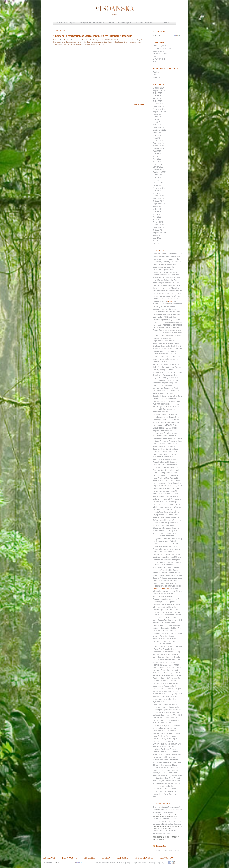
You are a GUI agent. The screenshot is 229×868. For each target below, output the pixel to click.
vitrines (164, 612)
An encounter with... (161, 54)
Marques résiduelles (161, 570)
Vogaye (156, 357)
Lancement (176, 644)
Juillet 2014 (158, 175)
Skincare (173, 681)
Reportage (172, 438)
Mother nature (172, 393)
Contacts (151, 863)
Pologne (174, 618)
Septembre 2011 (160, 233)
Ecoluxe (156, 578)
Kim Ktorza (172, 791)
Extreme (156, 644)
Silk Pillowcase (175, 710)
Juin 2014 (157, 177)
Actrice (167, 272)
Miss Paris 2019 (172, 478)
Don (177, 354)
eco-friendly (168, 665)
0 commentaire (122, 40)
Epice (161, 602)
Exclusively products (161, 320)
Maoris (155, 536)
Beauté (156, 625)
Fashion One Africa (161, 733)
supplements (158, 338)
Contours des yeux (160, 560)
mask (168, 296)
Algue (175, 739)
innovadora (157, 309)
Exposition (169, 596)
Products (178, 367)
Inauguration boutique (162, 414)
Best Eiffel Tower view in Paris (165, 747)
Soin (155, 470)
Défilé (155, 770)
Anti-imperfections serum (168, 325)
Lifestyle (166, 467)
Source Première (166, 494)
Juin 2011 (157, 238)
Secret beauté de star (172, 573)
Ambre (168, 668)
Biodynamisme (167, 349)
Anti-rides (163, 578)
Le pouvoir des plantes (162, 712)
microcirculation (163, 541)
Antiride (171, 612)
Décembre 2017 (159, 106)
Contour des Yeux (160, 301)
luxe (161, 433)
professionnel (165, 288)
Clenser (156, 502)
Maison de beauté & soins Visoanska (167, 372)
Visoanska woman (160, 691)
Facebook (170, 863)
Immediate (163, 483)
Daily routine (164, 457)
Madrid (156, 359)
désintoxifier (165, 404)
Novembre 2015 (159, 146)
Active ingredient (175, 483)
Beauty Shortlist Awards (169, 496)
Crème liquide (158, 520)
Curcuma (156, 670)
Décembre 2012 (159, 196)
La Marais (174, 272)
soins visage (158, 283)
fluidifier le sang (159, 473)
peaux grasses (170, 602)
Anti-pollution (173, 546)
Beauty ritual (166, 670)
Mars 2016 (157, 138)
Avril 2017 (157, 125)
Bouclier (177, 278)
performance (166, 544)
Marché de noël (172, 515)
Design (176, 594)
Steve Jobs (157, 475)
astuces (160, 454)
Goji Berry (178, 396)
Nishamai (156, 639)
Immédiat (167, 554)
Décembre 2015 (159, 143)
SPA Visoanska (167, 631)
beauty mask (164, 333)
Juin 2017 (157, 120)
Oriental (175, 620)
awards (156, 483)
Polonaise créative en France (164, 343)
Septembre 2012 (160, 204)
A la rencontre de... (145, 23)
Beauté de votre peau (66, 23)
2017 (168, 314)
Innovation (163, 773)
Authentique (173, 502)
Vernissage (157, 731)
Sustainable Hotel (160, 460)
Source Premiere (165, 620)
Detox (169, 739)
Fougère (162, 536)
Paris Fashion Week (173, 335)
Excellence (157, 641)
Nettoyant (172, 641)
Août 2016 (157, 133)
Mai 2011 (157, 241)
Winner (165, 309)
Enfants (161, 533)
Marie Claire (161, 314)
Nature (177, 422)
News (166, 23)
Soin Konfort (176, 668)
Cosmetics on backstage (163, 604)
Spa (162, 765)
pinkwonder (157, 704)
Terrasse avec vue (173, 312)
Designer (177, 623)
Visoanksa (175, 288)
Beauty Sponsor (175, 322)
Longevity (170, 267)
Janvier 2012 (158, 222)
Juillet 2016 (158, 135)
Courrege (172, 306)
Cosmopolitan (158, 272)
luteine (170, 412)
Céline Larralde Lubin (161, 386)
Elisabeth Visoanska (174, 254)
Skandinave (157, 375)
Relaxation (157, 270)
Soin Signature (173, 768)
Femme (174, 723)
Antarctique (167, 704)
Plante (161, 359)
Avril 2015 (157, 159)
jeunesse (168, 765)
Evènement (158, 504)
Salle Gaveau (166, 517)
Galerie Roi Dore (172, 741)
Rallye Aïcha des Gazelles (171, 675)
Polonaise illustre (169, 649)
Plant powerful (168, 375)
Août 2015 (157, 151)
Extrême (175, 567)
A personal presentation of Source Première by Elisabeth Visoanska (92, 36)
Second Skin (158, 275)
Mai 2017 (157, 122)
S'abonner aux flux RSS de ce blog (167, 850)
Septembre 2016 (160, 130)
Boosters (162, 768)
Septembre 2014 (160, 172)
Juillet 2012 (158, 209)
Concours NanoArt (160, 354)
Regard (156, 333)
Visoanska (171, 425)
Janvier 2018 (158, 104)
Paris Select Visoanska (168, 512)
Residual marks (165, 618)
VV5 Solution (171, 639)
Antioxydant (157, 467)
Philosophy (164, 681)
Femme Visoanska (173, 660)
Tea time (161, 470)
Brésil (175, 428)
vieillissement (167, 581)
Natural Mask (158, 351)
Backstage (157, 420)
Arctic (177, 707)
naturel (162, 673)
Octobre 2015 (158, 148)
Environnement (176, 328)
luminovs (161, 278)
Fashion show (158, 665)
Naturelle (173, 431)
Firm (172, 404)
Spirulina (164, 285)
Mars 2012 (157, 220)
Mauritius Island (176, 333)
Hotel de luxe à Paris (173, 533)
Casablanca (157, 652)
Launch (161, 507)
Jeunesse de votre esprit (120, 23)
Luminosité (167, 699)
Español (156, 75)
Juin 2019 (157, 96)
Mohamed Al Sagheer (167, 380)
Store (163, 639)
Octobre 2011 (158, 230)
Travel (155, 62)
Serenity (156, 370)
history (170, 301)
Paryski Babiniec (160, 254)
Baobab (167, 744)
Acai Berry (169, 531)
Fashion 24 (174, 467)
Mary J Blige (158, 662)
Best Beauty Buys (175, 578)
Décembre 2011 (159, 225)
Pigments (173, 697)
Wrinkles (171, 354)
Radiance (175, 364)
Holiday (163, 739)
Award (168, 473)
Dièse (179, 762)
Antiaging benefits (168, 378)
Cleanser (177, 754)
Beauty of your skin (161, 46)
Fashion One (169, 623)
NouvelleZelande (167, 783)
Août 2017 (157, 114)
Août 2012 (157, 206)
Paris (166, 760)
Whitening (178, 507)
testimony (167, 364)
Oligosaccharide (168, 270)
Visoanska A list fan (168, 452)
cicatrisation (171, 401)
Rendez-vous (158, 364)
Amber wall (175, 314)
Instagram (173, 863)
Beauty (167, 523)
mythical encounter (175, 460)
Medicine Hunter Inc (169, 607)
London (165, 641)
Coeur (155, 444)
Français (156, 77)
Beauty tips (157, 581)
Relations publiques (167, 562)
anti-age (156, 647)
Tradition (167, 770)
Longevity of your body (162, 48)
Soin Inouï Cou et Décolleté (170, 625)
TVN (163, 694)
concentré (175, 517)
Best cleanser (169, 552)
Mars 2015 (157, 162)
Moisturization (158, 760)
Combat (162, 491)
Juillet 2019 (158, 93)
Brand (162, 668)
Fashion (165, 420)
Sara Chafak (158, 573)
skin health (163, 757)
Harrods (172, 591)
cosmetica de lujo (163, 293)
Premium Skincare (172, 488)
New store (157, 694)
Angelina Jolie (173, 691)
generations (157, 699)
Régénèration (158, 462)
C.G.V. (133, 863)
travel (168, 491)
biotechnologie (158, 610)
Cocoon (156, 683)
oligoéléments (169, 283)
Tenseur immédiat (171, 388)
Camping (156, 739)
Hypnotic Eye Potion (171, 275)
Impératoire (172, 773)
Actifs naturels (159, 425)
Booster (167, 718)
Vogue (165, 662)
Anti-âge (178, 652)
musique (178, 689)
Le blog (55, 30)
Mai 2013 (157, 193)
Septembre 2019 (160, 91)
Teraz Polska (174, 420)
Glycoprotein (165, 346)
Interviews (174, 523)
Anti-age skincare (167, 689)
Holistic (156, 491)
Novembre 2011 (159, 227)
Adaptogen (167, 338)
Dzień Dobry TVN (160, 317)
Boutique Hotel (159, 678)
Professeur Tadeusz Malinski (171, 441)
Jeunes (179, 362)
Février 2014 (158, 183)
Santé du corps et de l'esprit (164, 557)
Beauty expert (176, 256)
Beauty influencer (160, 264)
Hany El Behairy (159, 575)
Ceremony (173, 486)
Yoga (170, 647)
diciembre (171, 362)
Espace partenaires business (106, 863)
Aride (155, 533)
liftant (170, 794)
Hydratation (157, 510)
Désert (164, 412)
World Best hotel (174, 264)
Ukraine (178, 557)
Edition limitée (159, 256)
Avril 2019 (157, 98)
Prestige (156, 791)
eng (159, 863)
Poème (165, 504)
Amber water (82, 42)
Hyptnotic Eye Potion (161, 749)
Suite (167, 657)
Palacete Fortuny (160, 401)
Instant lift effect (159, 296)
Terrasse (156, 517)
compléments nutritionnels (170, 586)
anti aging (157, 783)
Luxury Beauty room (161, 322)
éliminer (179, 591)
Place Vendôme (166, 304)
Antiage (162, 335)
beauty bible (158, 409)
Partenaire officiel (169, 762)
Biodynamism (162, 654)
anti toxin (164, 791)
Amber (155, 335)
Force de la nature (171, 341)
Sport (177, 702)
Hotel (173, 554)
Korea (155, 325)
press (172, 702)
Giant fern (166, 731)
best (175, 678)
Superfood (157, 396)
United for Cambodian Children (165, 628)
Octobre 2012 (158, 201)
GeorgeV (172, 285)
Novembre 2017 (159, 109)
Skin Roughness (159, 407)
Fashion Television (160, 362)
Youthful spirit (158, 51)
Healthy (163, 393)
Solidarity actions (166, 715)
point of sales (172, 465)
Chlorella (156, 765)
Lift (173, 544)
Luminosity (169, 507)
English (156, 72)
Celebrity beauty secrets (173, 262)
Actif (162, 718)
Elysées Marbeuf (173, 407)
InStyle (166, 417)
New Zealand (170, 610)
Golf (175, 728)
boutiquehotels (168, 652)
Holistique (157, 631)
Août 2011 (157, 235)
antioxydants (172, 330)
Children (174, 718)
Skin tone (157, 607)
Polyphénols (158, 594)
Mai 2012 (157, 214)
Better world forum (160, 499)
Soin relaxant (168, 594)
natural (156, 794)
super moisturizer (160, 267)
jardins (162, 357)
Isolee (162, 660)
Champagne (164, 697)
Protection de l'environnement (165, 399)
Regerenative (158, 341)
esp (163, 863)
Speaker (174, 473)
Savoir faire (178, 349)
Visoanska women (170, 259)
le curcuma (164, 502)
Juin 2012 (157, 212)
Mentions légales (123, 863)
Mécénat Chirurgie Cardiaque (165, 436)
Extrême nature (159, 741)
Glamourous (157, 554)
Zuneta (161, 770)
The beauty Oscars (160, 781)
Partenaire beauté (172, 299)
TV (178, 641)
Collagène (157, 367)
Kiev (173, 670)
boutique (174, 414)
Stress (172, 525)
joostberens (168, 728)
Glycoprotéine (175, 320)
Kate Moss (169, 678)
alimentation (171, 446)
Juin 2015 (157, 154)
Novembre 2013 (159, 188)
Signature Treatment (161, 486)
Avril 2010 (157, 243)
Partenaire (173, 662)
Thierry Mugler (159, 596)
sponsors (161, 754)
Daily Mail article (168, 367)
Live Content (174, 570)
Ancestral (162, 446)
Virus (179, 628)
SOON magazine (174, 499)
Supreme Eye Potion (161, 431)
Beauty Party (172, 317)
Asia (155, 280)
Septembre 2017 (160, 112)
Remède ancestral (160, 438)
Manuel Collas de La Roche (168, 280)
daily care (166, 726)
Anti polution (174, 383)
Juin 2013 (157, 191)
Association (164, 683)
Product (166, 686)
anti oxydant (163, 546)
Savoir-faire (172, 757)
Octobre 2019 (158, 88)
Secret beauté (166, 644)
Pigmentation (158, 549)
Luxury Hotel (171, 370)
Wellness (173, 789)
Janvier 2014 (158, 185)
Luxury (166, 789)
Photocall (173, 457)
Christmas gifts (159, 528)
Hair (155, 654)
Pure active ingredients (162, 589)
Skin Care (170, 422)
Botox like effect (159, 481)
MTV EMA (168, 539)
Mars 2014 (157, 180)
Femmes (167, 351)
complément (158, 417)
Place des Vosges (167, 615)
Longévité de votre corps (92, 23)
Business (161, 657)
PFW (175, 715)
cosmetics (169, 278)
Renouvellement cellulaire (163, 599)
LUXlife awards (174, 781)
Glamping (169, 694)
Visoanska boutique (173, 357)
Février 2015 (158, 164)
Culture (169, 428)
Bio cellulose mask (172, 470)
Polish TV (161, 736)
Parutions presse (171, 433)
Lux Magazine (159, 710)
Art (174, 647)
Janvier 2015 (158, 167)
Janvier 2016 (158, 141)
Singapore (157, 349)
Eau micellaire (164, 328)
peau (166, 710)
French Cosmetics (160, 330)
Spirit (179, 512)
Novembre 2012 (159, 199)
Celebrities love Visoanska (163, 565)
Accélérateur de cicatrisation (164, 291)
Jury (179, 330)
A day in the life (165, 723)
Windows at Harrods (174, 481)
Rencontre (164, 636)
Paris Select (166, 449)
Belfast (174, 351)
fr (156, 863)
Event (168, 575)
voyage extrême (159, 515)
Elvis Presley (176, 293)
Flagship (165, 591)
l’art (154, 314)
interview (143, 40)
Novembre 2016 (159, 127)
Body (160, 262)
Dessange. (170, 673)
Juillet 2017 (158, 117)
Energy (171, 504)
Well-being (165, 702)
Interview (174, 731)
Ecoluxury (157, 449)
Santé (155, 278)
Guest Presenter (175, 778)
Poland (167, 256)
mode (177, 404)
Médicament (158, 567)
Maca (176, 531)
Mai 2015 (157, 156)
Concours (168, 752)
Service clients (141, 863)
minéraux (161, 531)
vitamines (163, 647)
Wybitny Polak (159, 744)
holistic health (164, 786)
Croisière (157, 288)
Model (155, 446)
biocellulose (157, 259)
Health (155, 757)
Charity (163, 370)
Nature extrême (170, 520)
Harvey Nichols (172, 776)
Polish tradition (168, 475)
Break (173, 346)
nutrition (161, 488)
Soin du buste (171, 736)
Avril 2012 (157, 217)
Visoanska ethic (159, 391)
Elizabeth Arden (159, 776)
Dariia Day (170, 754)
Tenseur (171, 636)
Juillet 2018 (158, 101)
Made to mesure (159, 422)
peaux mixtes (177, 575)
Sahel (173, 657)
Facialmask (157, 726)
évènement (177, 604)
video (155, 620)
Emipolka (162, 444)
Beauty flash (174, 417)
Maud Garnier (177, 744)
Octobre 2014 (158, 170)
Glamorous (167, 567)
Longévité (165, 383)
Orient (178, 346)
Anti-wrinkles (168, 549)
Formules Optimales (161, 525)
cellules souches (171, 359)
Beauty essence (159, 428)
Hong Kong (164, 794)
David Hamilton (168, 396)
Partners (178, 562)
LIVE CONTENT (159, 59)
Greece (156, 720)
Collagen (163, 720)
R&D (178, 285)
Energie (156, 433)
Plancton (173, 633)
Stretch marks (172, 444)
